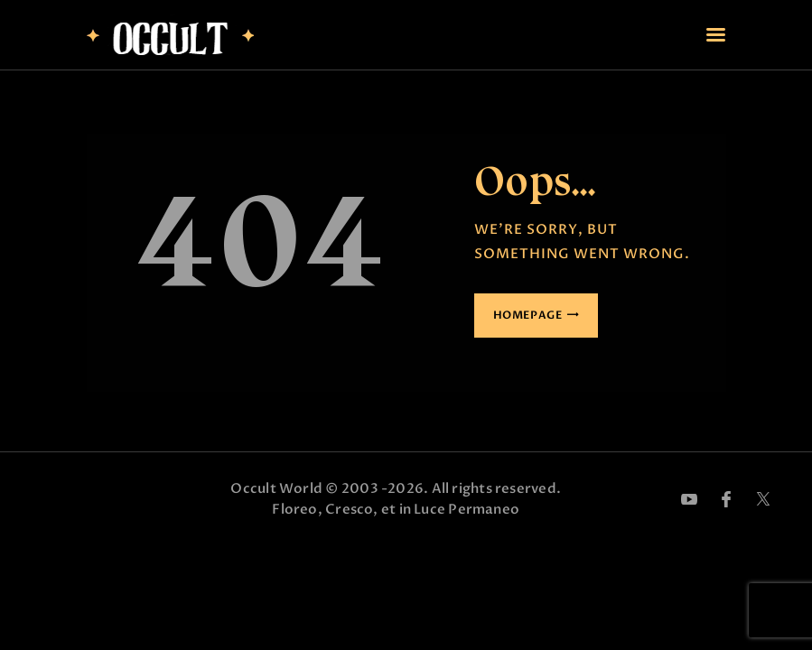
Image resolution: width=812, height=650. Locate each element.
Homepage (528, 315)
